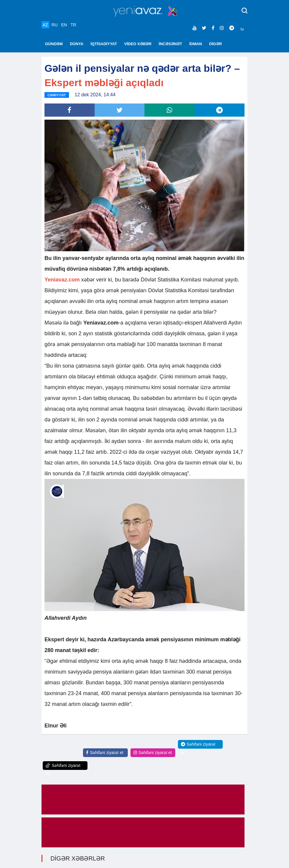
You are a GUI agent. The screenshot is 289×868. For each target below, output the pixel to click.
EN (64, 25)
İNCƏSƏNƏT (170, 44)
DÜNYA (77, 44)
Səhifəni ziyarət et (105, 753)
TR (73, 25)
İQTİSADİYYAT (104, 44)
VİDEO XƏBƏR (138, 44)
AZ (45, 25)
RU (55, 25)
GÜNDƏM (54, 44)
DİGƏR (216, 44)
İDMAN (196, 44)
